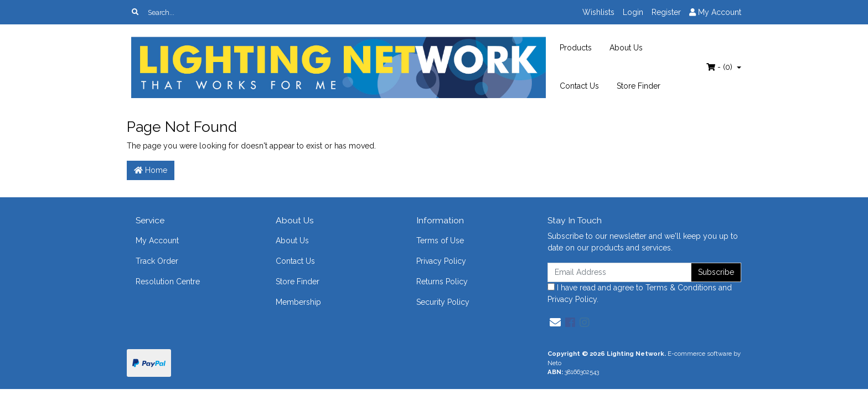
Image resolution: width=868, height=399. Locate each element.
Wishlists (598, 12)
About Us (626, 48)
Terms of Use (440, 241)
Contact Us (579, 86)
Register (666, 12)
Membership (298, 302)
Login (633, 12)
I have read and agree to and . (640, 293)
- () (720, 67)
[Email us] (555, 323)
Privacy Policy (441, 261)
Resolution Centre (168, 282)
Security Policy (443, 302)
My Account (157, 241)
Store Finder (639, 86)
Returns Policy (442, 282)
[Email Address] (619, 272)
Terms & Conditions (681, 288)
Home (151, 170)
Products (576, 48)
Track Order (157, 261)
